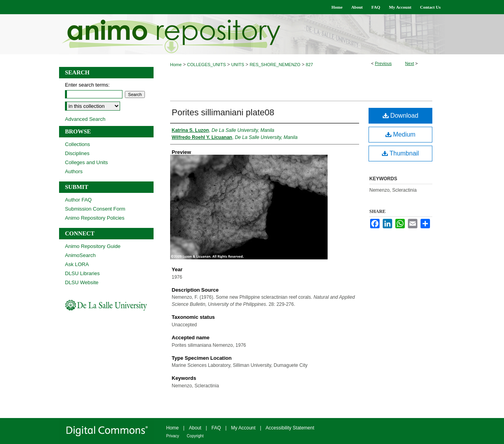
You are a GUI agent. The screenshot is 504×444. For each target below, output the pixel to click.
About (195, 428)
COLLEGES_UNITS (206, 65)
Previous (383, 63)
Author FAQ (78, 200)
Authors (74, 171)
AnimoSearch (80, 255)
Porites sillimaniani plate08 (223, 112)
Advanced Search (85, 119)
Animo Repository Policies (95, 218)
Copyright (195, 436)
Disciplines (77, 153)
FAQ (216, 428)
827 (309, 65)
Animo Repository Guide (93, 246)
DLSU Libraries (82, 273)
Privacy (173, 436)
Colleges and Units (86, 162)
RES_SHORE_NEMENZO (275, 65)
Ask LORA (77, 264)
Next (410, 63)
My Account (243, 428)
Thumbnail (400, 153)
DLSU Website (82, 282)
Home (176, 65)
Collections (78, 144)
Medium (400, 134)
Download (401, 116)
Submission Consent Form (95, 209)
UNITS (238, 65)
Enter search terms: (87, 85)
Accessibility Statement (290, 428)
